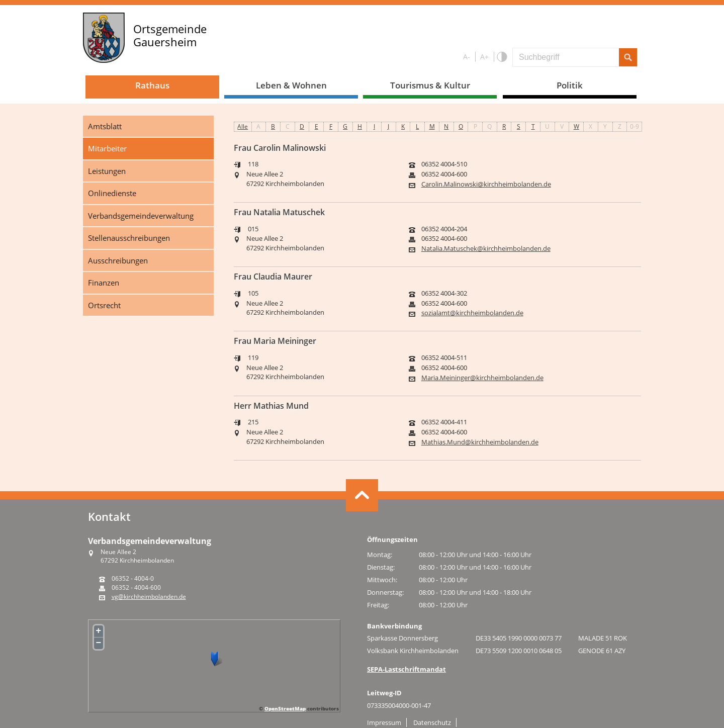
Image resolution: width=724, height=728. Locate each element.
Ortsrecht (104, 305)
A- (467, 57)
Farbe (502, 57)
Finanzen (104, 283)
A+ (484, 57)
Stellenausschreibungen (129, 238)
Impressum (384, 722)
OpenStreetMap (285, 708)
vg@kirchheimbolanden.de (149, 597)
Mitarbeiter (107, 148)
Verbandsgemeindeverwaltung (141, 216)
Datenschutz (432, 722)
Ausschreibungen (118, 260)
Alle (243, 126)
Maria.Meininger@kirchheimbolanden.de (482, 378)
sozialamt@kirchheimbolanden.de (472, 313)
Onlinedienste (112, 193)
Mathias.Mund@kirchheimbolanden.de (480, 442)
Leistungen (107, 171)
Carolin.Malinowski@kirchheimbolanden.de (486, 184)
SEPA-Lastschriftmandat (406, 669)
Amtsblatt (105, 126)
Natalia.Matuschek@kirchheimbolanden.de (486, 249)
